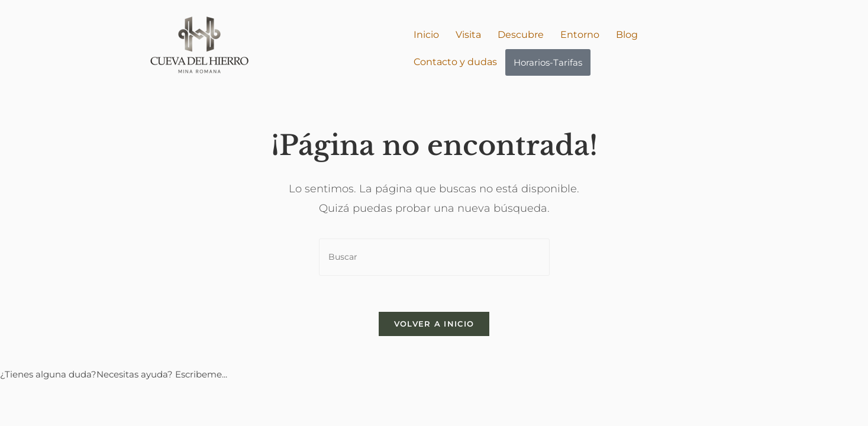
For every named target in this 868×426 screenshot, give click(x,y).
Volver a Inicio (434, 324)
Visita (468, 35)
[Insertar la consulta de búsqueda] (434, 257)
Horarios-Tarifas (548, 62)
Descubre (521, 35)
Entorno (580, 35)
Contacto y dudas (455, 62)
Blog (627, 35)
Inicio (426, 35)
